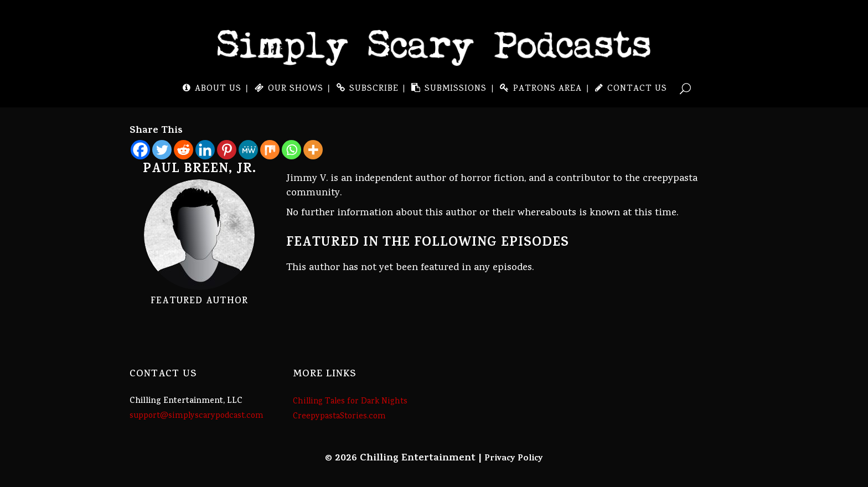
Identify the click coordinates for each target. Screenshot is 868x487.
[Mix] (270, 150)
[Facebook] (140, 150)
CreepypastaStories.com (339, 417)
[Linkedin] (205, 150)
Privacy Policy (514, 459)
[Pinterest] (227, 150)
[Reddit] (184, 150)
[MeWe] (248, 150)
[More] (313, 150)
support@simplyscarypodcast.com (197, 416)
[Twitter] (162, 150)
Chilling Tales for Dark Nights (350, 402)
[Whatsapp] (291, 150)
